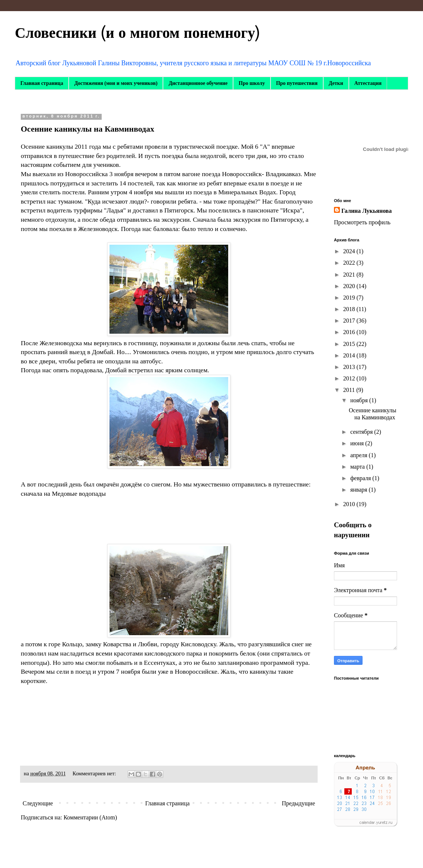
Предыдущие (299, 803)
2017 (350, 321)
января (360, 490)
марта (358, 467)
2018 (350, 309)
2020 (350, 286)
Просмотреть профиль (362, 222)
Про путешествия (297, 83)
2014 (350, 355)
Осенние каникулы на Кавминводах (88, 129)
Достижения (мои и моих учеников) (116, 83)
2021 (350, 275)
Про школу (252, 83)
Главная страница (42, 83)
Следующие (38, 803)
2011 (350, 390)
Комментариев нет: (95, 773)
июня (358, 443)
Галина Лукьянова (367, 211)
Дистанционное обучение (198, 83)
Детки (336, 83)
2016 (350, 332)
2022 (350, 263)
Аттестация (368, 83)
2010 (350, 504)
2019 (350, 298)
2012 (350, 378)
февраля (361, 478)
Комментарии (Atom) (90, 817)
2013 (350, 367)
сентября (362, 432)
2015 (350, 344)
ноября (360, 400)
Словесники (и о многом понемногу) (137, 33)
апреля (360, 455)
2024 (350, 251)
